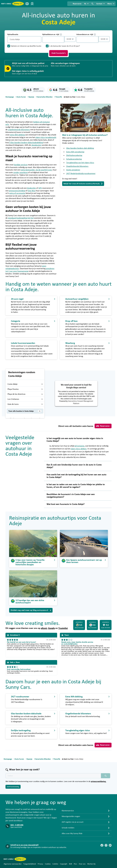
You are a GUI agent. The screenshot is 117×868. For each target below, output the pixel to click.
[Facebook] (102, 845)
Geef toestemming (13, 787)
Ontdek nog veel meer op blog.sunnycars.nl (31, 610)
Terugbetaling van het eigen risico (80, 163)
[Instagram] (106, 845)
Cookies (48, 864)
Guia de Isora (25, 404)
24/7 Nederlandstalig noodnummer (81, 174)
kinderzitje (31, 188)
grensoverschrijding (17, 191)
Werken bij (91, 864)
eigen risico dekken (79, 449)
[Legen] (39, 39)
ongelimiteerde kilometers (19, 130)
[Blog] (110, 845)
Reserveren (103, 426)
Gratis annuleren (73, 170)
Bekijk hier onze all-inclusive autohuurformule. (83, 184)
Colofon (55, 864)
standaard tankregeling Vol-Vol (21, 218)
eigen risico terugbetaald (46, 137)
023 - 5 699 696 (17, 825)
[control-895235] (53, 39)
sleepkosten (36, 145)
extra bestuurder (28, 170)
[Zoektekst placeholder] (53, 776)
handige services (21, 165)
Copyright (64, 864)
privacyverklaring (99, 781)
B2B (70, 864)
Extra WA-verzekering (75, 152)
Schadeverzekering (74, 159)
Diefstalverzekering (74, 155)
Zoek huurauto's (59, 53)
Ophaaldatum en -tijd (52, 34)
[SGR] (32, 4)
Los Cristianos (25, 399)
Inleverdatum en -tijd (86, 34)
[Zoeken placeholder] (106, 776)
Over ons (82, 864)
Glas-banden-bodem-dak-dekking (80, 148)
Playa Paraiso (25, 389)
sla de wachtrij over (44, 170)
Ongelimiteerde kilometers (77, 166)
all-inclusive (79, 446)
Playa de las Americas (25, 394)
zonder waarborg (20, 173)
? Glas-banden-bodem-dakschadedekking (26, 143)
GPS (40, 188)
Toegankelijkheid (30, 864)
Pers (75, 864)
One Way (32, 191)
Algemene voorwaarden (13, 864)
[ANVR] (27, 4)
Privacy (40, 864)
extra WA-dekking (18, 135)
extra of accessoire (17, 193)
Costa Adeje (25, 384)
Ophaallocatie (13, 34)
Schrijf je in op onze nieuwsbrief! (25, 845)
